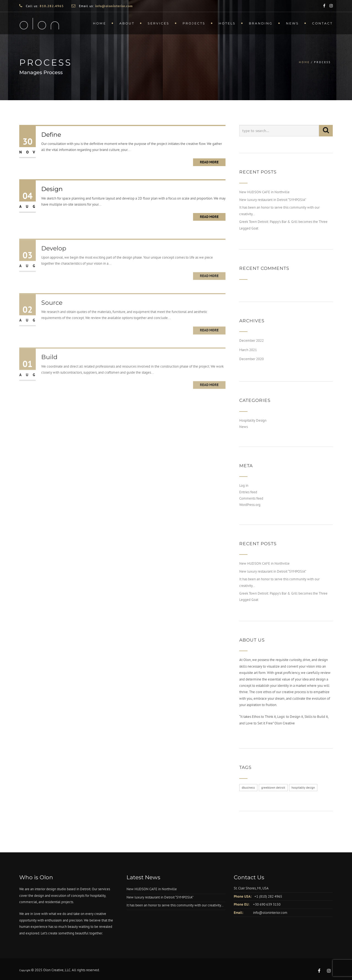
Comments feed (251, 498)
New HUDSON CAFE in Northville (264, 192)
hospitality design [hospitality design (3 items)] (303, 788)
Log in (244, 485)
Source (52, 315)
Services (159, 23)
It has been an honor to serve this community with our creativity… (175, 905)
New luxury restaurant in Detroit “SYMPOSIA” (273, 200)
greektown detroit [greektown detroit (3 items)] (273, 788)
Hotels (227, 23)
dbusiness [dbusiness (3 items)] (248, 788)
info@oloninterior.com (270, 913)
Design (52, 189)
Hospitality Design (253, 420)
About (127, 23)
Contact (322, 23)
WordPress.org (250, 505)
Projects (194, 23)
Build (49, 370)
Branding (261, 23)
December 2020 (251, 359)
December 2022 (251, 341)
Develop (54, 261)
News (292, 23)
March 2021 (248, 350)
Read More (209, 162)
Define (51, 135)
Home (100, 23)
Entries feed (248, 492)
